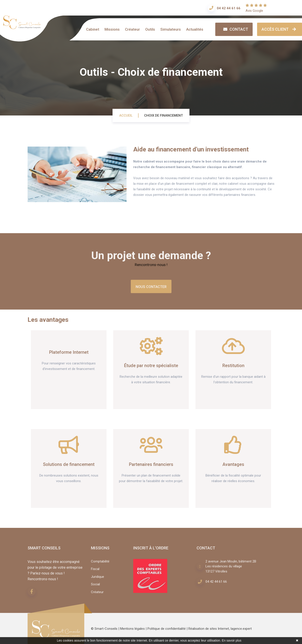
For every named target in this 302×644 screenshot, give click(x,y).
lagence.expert (241, 631)
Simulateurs (171, 29)
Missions (112, 29)
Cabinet (93, 29)
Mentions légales (132, 631)
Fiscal (95, 571)
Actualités (195, 29)
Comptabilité (100, 563)
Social (95, 586)
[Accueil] (22, 27)
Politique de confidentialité (167, 631)
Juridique (98, 578)
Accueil (126, 115)
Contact (235, 29)
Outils (150, 29)
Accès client (280, 29)
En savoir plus (232, 640)
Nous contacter (151, 289)
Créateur (132, 29)
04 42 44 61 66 (229, 8)
